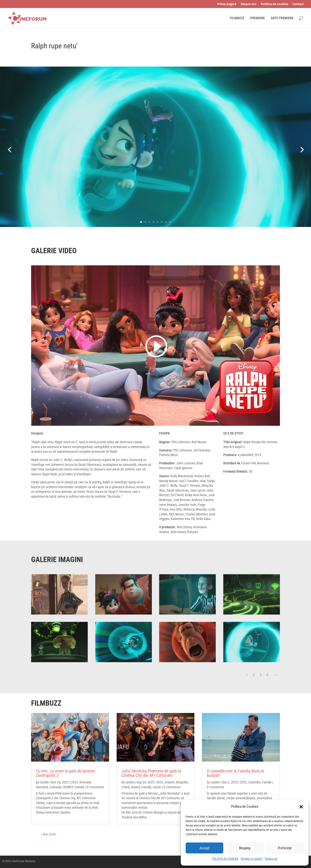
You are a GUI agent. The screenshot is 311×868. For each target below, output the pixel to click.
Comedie (56, 787)
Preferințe (285, 848)
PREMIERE (258, 18)
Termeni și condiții (251, 859)
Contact (298, 4)
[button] (301, 807)
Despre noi (271, 859)
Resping (245, 848)
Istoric (157, 787)
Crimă (125, 787)
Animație (85, 782)
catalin (44, 782)
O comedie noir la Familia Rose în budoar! (235, 773)
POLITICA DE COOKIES (225, 859)
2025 (74, 782)
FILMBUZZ (237, 18)
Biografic (182, 782)
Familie (80, 787)
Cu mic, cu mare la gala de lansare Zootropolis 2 (65, 773)
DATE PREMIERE (282, 18)
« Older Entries (65, 834)
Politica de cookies (274, 4)
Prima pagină (227, 4)
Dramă (135, 787)
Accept (204, 848)
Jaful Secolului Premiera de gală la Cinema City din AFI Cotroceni (151, 773)
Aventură (42, 787)
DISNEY (68, 787)
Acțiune (170, 782)
